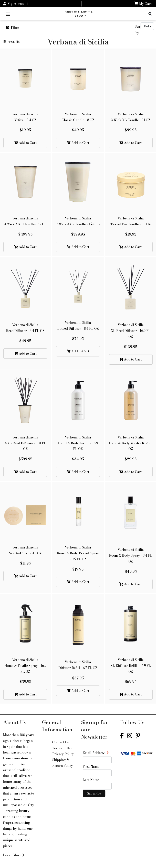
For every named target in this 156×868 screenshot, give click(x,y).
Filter (13, 28)
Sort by (138, 30)
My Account (16, 4)
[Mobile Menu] (8, 14)
